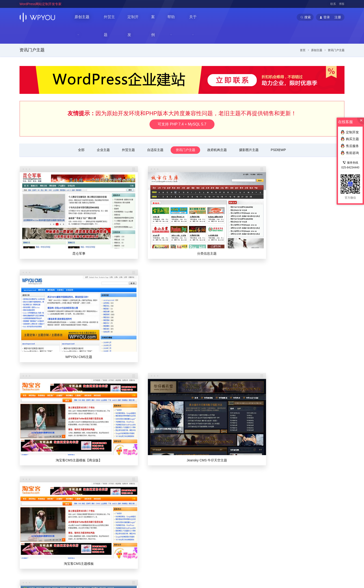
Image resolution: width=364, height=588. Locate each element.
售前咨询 (318, 530)
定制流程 (249, 515)
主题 (281, 499)
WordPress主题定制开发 (110, 562)
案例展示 (284, 530)
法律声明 (178, 537)
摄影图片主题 (250, 133)
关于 (195, 17)
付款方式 (249, 530)
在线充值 (212, 530)
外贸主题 (112, 17)
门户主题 (284, 522)
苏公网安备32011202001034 (42, 577)
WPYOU (25, 557)
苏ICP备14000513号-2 (78, 577)
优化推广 (318, 515)
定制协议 (249, 522)
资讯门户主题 (32, 33)
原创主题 (82, 17)
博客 (342, 4)
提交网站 (284, 537)
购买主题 (350, 139)
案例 (156, 17)
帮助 (173, 17)
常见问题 (318, 508)
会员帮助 (212, 537)
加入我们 (178, 522)
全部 (80, 133)
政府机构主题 (218, 133)
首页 (303, 33)
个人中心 (212, 515)
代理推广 (212, 522)
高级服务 (249, 537)
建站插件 (318, 522)
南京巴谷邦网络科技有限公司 (55, 572)
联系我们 (178, 515)
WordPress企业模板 (79, 562)
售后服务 (318, 537)
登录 (209, 508)
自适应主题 (155, 133)
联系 (333, 4)
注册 (218, 508)
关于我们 (178, 508)
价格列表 (249, 508)
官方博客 (178, 530)
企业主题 (102, 133)
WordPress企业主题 (50, 562)
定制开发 (136, 17)
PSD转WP (279, 133)
